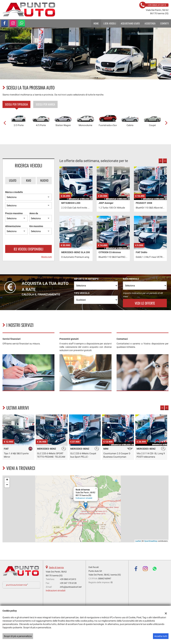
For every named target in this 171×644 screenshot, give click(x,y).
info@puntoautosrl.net (71, 587)
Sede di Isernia (56, 567)
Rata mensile (131, 279)
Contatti (164, 23)
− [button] (7, 485)
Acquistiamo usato (130, 23)
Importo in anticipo (86, 279)
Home (96, 23)
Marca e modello (14, 192)
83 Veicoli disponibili (28, 249)
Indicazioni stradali (84, 498)
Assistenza (150, 23)
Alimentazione (13, 226)
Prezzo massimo (14, 213)
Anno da (34, 213)
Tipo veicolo (82, 293)
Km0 (29, 180)
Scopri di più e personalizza (18, 636)
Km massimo (36, 226)
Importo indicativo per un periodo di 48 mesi (143, 295)
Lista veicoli (110, 23)
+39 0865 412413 (68, 579)
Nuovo (44, 180)
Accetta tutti (161, 636)
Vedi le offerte (145, 303)
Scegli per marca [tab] (45, 104)
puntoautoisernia (16, 585)
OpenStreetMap (151, 541)
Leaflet (138, 541)
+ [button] (7, 480)
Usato (13, 180)
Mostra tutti (47, 257)
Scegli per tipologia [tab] (16, 104)
